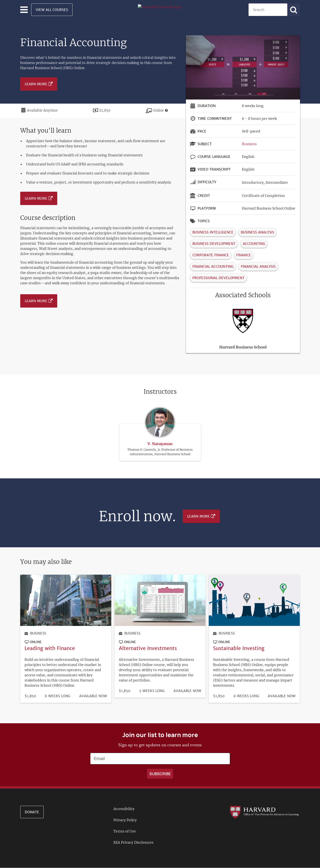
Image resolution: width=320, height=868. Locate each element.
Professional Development (218, 278)
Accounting (254, 244)
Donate (32, 812)
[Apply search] (294, 10)
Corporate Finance (211, 255)
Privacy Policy (125, 820)
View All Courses (52, 10)
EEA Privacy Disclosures (133, 842)
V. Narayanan (160, 419)
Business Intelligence (213, 232)
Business (249, 144)
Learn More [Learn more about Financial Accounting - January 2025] (36, 84)
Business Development (214, 244)
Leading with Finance (50, 648)
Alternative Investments (148, 648)
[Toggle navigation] (24, 10)
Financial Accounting (213, 266)
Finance (244, 255)
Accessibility (124, 809)
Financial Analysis (258, 266)
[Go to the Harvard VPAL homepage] (264, 812)
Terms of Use (125, 831)
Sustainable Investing (239, 648)
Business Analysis (257, 232)
